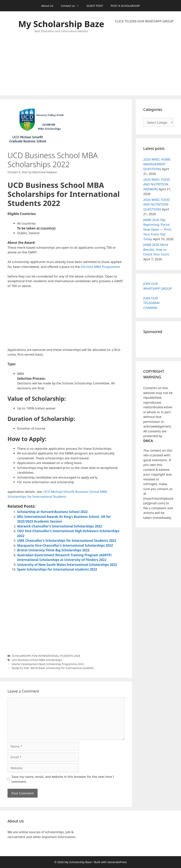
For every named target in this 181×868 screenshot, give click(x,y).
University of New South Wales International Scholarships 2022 (67, 565)
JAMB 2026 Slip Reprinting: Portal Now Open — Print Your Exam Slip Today (157, 229)
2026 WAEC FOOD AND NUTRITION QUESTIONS (157, 204)
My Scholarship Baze (61, 24)
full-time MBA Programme (100, 267)
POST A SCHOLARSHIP (125, 6)
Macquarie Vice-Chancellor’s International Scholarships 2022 (65, 545)
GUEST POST (95, 6)
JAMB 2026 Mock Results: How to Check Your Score (156, 249)
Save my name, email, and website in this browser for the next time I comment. (63, 779)
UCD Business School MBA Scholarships (37, 660)
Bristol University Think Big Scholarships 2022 (53, 550)
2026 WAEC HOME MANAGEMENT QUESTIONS (157, 164)
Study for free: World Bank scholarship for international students (53, 668)
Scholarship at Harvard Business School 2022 (52, 512)
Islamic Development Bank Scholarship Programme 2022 (48, 664)
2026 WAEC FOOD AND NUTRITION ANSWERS (157, 184)
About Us (47, 6)
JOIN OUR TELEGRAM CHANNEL (151, 303)
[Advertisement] (144, 59)
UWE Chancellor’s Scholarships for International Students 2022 (67, 541)
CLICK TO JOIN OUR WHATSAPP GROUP (144, 21)
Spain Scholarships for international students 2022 (57, 569)
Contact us (72, 6)
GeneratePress (117, 862)
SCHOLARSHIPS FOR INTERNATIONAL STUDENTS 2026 (46, 656)
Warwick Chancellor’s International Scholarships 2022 (60, 526)
